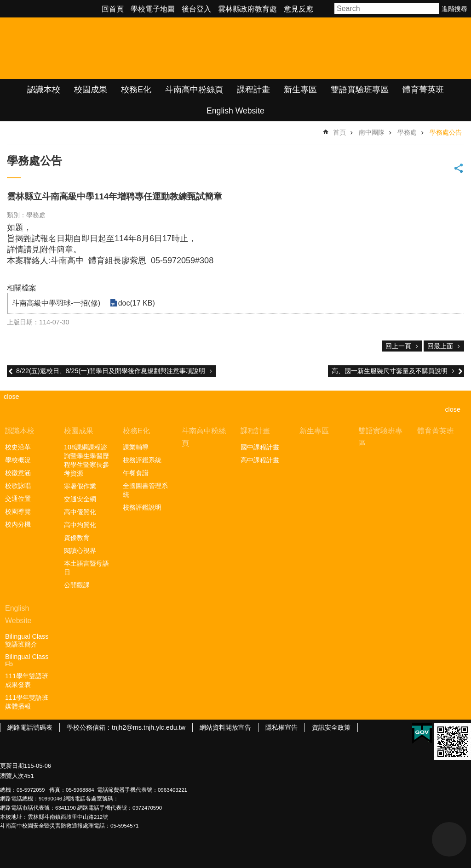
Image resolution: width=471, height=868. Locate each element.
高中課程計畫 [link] (260, 460)
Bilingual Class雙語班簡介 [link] (27, 640)
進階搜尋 (454, 9)
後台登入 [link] (196, 9)
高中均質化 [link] (80, 525)
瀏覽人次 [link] (12, 776)
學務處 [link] (407, 132)
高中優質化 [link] (80, 512)
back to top (449, 839)
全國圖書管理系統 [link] (145, 490)
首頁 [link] (339, 132)
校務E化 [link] (136, 90)
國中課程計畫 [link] (260, 447)
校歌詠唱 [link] (18, 486)
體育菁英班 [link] (423, 90)
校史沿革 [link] (18, 447)
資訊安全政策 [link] (331, 727)
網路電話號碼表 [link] (30, 727)
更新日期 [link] (12, 766)
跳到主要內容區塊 (5, 5)
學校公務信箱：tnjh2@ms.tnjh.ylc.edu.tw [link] (126, 727)
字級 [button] (325, 9)
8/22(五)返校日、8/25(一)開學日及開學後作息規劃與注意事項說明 (111, 371)
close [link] (11, 397)
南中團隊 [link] (372, 132)
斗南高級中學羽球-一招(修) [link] (56, 303)
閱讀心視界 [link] (80, 550)
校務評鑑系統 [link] (142, 460)
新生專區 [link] (300, 90)
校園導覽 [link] (18, 511)
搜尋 (433, 9)
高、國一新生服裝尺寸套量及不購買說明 (390, 371)
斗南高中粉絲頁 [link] (194, 90)
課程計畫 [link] (253, 90)
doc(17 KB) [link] (136, 303)
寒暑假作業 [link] (80, 486)
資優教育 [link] (77, 538)
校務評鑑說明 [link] (142, 507)
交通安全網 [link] (80, 499)
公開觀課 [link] (77, 585)
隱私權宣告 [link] (281, 727)
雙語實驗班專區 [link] (360, 90)
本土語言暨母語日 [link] (86, 568)
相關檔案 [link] (22, 288)
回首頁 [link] (113, 9)
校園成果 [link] (91, 90)
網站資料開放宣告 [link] (225, 727)
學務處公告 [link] (446, 132)
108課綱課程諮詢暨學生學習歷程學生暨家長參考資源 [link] (86, 460)
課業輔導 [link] (136, 447)
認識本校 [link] (44, 90)
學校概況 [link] (18, 460)
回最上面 (440, 346)
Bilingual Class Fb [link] (27, 660)
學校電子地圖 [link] (153, 9)
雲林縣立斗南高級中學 (97, 48)
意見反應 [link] (299, 9)
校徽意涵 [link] (18, 473)
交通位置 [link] (18, 499)
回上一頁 (398, 346)
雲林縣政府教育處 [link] (247, 9)
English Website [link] (235, 111)
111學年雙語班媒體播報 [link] (27, 702)
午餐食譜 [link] (136, 473)
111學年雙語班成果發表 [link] (27, 680)
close (453, 409)
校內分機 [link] (18, 524)
